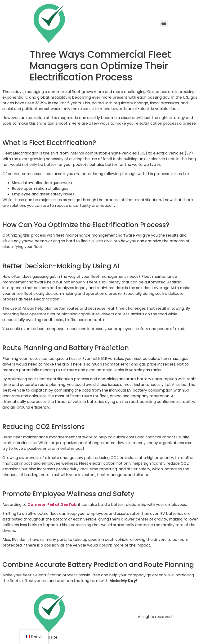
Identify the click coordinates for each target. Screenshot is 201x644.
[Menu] (164, 23)
